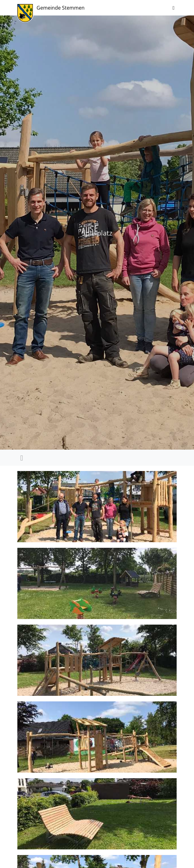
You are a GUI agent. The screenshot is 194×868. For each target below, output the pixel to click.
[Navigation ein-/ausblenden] (174, 8)
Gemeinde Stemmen (61, 8)
